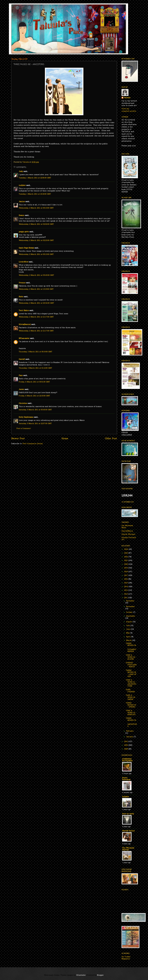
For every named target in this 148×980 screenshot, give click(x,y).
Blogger (100, 975)
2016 (126, 579)
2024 (126, 549)
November (130, 607)
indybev (22, 185)
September (131, 616)
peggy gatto (24, 232)
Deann (22, 216)
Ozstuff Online (128, 831)
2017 (126, 576)
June (129, 629)
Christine (23, 403)
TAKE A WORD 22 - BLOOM (131, 657)
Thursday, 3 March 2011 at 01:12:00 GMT (35, 368)
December (130, 601)
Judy (21, 172)
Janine (22, 202)
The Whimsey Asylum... (128, 849)
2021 (126, 561)
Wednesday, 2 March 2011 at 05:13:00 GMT (36, 254)
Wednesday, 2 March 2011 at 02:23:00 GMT (36, 241)
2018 (126, 572)
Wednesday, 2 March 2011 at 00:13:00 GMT (36, 208)
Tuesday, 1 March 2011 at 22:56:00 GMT (35, 178)
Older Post (111, 439)
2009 (126, 745)
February (130, 731)
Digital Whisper (128, 534)
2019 (126, 568)
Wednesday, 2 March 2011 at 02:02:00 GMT (36, 224)
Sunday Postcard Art (129, 539)
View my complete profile (129, 110)
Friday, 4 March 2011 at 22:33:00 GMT (34, 396)
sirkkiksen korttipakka (127, 760)
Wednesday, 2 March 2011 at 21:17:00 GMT (36, 317)
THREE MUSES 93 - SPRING (131, 705)
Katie (21, 297)
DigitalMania (127, 531)
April (129, 637)
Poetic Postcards (126, 779)
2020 (126, 564)
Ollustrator (81, 975)
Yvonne (22, 283)
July (128, 626)
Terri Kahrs (24, 311)
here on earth (128, 814)
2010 (126, 742)
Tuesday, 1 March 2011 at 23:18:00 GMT (35, 194)
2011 (126, 598)
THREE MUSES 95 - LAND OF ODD (131, 674)
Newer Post (18, 439)
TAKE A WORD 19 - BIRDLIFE (131, 713)
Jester (21, 390)
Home (65, 439)
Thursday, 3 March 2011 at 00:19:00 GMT (36, 352)
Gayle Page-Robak (26, 248)
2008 (126, 749)
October (130, 612)
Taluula (127, 98)
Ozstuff (22, 359)
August (129, 622)
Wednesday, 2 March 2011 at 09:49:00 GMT (36, 275)
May (128, 633)
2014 (126, 587)
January (130, 737)
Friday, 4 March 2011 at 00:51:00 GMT (34, 382)
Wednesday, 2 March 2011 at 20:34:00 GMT (36, 303)
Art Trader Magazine (126, 958)
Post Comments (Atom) (33, 444)
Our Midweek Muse (127, 527)
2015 (126, 583)
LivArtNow (23, 262)
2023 (126, 553)
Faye (21, 376)
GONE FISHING (130, 691)
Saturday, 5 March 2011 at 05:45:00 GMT (35, 410)
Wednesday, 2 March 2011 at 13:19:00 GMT (36, 289)
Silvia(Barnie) (25, 325)
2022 (126, 557)
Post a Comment (24, 429)
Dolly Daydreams (26, 417)
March (129, 640)
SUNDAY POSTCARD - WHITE (131, 665)
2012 (126, 594)
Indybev (126, 797)
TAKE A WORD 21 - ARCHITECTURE (131, 683)
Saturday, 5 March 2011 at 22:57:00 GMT (35, 424)
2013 (126, 590)
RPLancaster (24, 338)
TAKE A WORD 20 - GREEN (131, 697)
